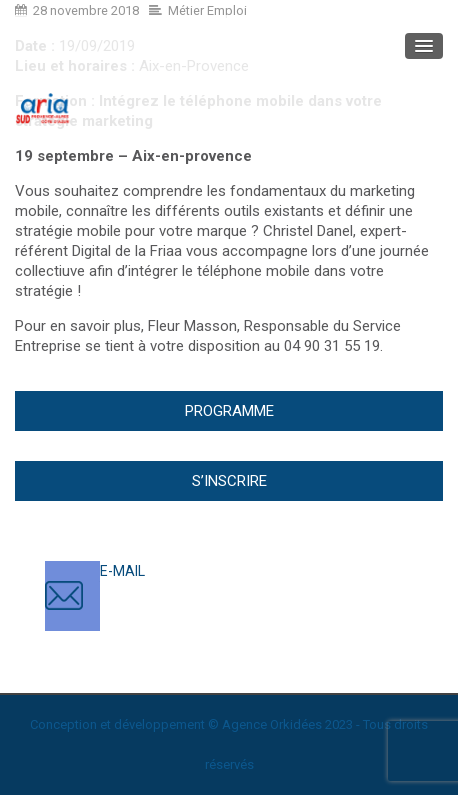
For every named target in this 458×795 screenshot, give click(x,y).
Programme (229, 411)
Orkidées (296, 724)
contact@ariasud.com (169, 591)
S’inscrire (229, 481)
